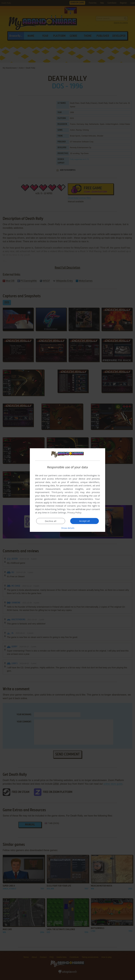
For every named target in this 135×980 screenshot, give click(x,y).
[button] (67, 528)
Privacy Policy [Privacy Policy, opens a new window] (74, 512)
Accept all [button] (85, 521)
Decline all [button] (51, 521)
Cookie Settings (58, 512)
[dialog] (67, 490)
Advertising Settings (55, 509)
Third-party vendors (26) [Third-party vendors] (65, 492)
